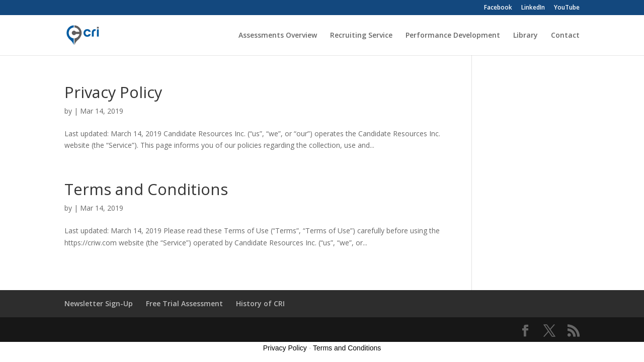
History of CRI (260, 303)
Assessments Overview (278, 36)
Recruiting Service (361, 36)
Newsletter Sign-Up (99, 303)
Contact (565, 36)
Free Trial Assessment (184, 303)
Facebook (498, 8)
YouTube (567, 8)
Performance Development (453, 36)
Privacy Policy (113, 92)
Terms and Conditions (146, 189)
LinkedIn (533, 8)
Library (526, 36)
